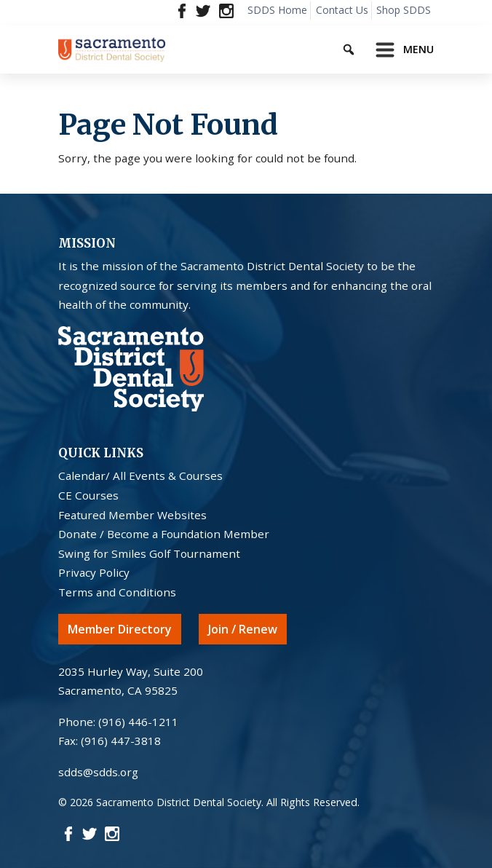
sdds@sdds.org (98, 772)
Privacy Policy (94, 572)
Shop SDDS (404, 10)
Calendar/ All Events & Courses (140, 476)
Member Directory (120, 629)
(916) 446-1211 (138, 722)
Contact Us (342, 10)
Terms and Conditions (117, 592)
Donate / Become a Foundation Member (164, 534)
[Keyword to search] (361, 47)
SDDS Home (277, 10)
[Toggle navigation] (400, 50)
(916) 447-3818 (121, 741)
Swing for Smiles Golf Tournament (149, 553)
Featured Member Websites (132, 515)
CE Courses (88, 495)
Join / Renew (243, 629)
